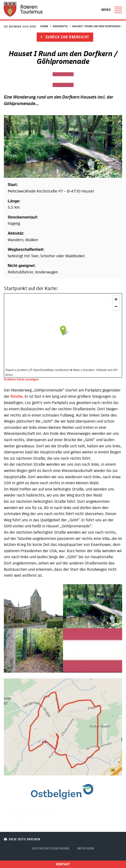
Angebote (60, 26)
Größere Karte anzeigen (21, 379)
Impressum (86, 848)
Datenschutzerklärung (51, 848)
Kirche (17, 396)
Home (44, 26)
